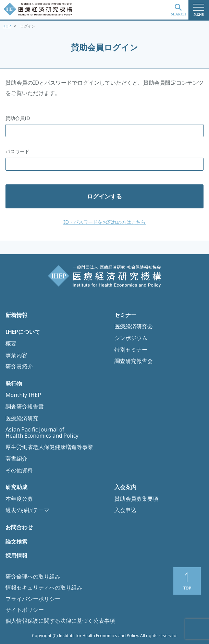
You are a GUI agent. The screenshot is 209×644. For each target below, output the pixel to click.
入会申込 (125, 510)
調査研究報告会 (134, 361)
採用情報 (16, 556)
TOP (7, 26)
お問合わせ (19, 527)
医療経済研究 (22, 418)
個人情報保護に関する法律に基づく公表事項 (60, 621)
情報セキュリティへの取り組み (44, 587)
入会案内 (125, 487)
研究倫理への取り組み (33, 576)
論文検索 (16, 542)
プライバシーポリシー (33, 599)
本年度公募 (19, 499)
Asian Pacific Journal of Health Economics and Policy (42, 433)
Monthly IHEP (23, 395)
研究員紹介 (19, 367)
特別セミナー (131, 350)
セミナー (125, 315)
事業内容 (16, 355)
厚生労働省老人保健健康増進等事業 (49, 447)
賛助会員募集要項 (136, 499)
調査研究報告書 (25, 407)
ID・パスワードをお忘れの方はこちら (104, 222)
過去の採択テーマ (27, 510)
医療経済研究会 (134, 327)
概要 (11, 344)
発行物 (14, 384)
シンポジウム (131, 338)
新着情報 (16, 315)
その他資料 (19, 471)
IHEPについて (23, 332)
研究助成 (16, 487)
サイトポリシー (25, 610)
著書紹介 (16, 459)
